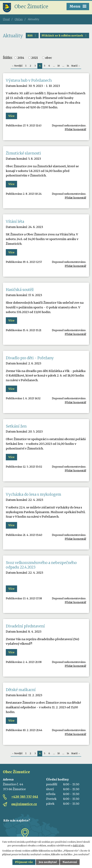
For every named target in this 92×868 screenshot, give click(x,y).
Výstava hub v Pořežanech (29, 80)
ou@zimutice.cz (24, 804)
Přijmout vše (24, 862)
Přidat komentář (75, 129)
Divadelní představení (25, 626)
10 (59, 66)
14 (68, 66)
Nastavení (70, 862)
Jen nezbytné (48, 862)
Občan (19, 19)
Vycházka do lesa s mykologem (34, 494)
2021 (35, 58)
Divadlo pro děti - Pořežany (30, 358)
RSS (32, 36)
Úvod (6, 19)
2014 (21, 58)
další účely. (79, 846)
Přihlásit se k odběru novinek (65, 36)
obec (48, 58)
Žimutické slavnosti (23, 153)
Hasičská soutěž (20, 290)
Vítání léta (15, 222)
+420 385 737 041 (25, 797)
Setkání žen (16, 426)
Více (11, 116)
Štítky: (8, 57)
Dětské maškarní (21, 690)
